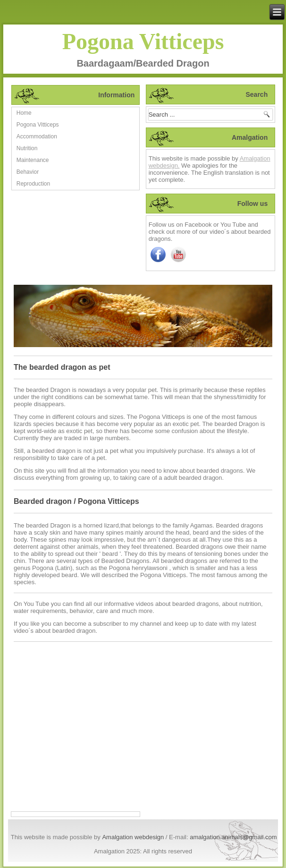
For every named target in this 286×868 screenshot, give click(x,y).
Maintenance (33, 160)
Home (24, 113)
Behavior (28, 172)
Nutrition (27, 148)
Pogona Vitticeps (143, 41)
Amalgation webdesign (133, 837)
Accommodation (37, 136)
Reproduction (33, 184)
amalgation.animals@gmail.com (233, 837)
